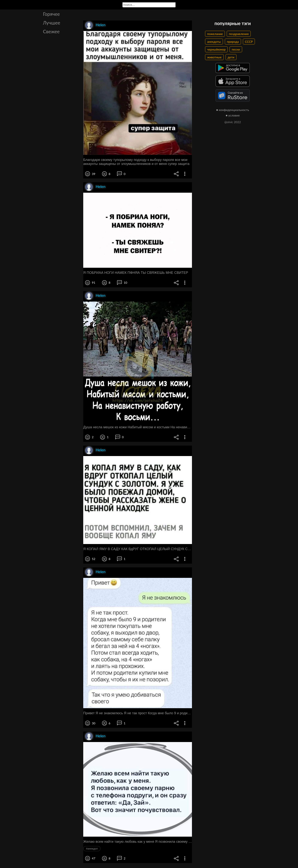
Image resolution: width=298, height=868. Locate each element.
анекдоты (214, 42)
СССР (249, 42)
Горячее (51, 14)
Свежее (51, 31)
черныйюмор (216, 49)
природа (233, 42)
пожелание (215, 34)
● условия (233, 115)
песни (236, 49)
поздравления (239, 34)
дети (231, 57)
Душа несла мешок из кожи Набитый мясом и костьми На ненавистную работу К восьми (138, 427)
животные (214, 57)
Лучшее (52, 23)
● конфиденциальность (233, 110)
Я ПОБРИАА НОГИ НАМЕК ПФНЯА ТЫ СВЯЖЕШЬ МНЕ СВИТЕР (136, 273)
